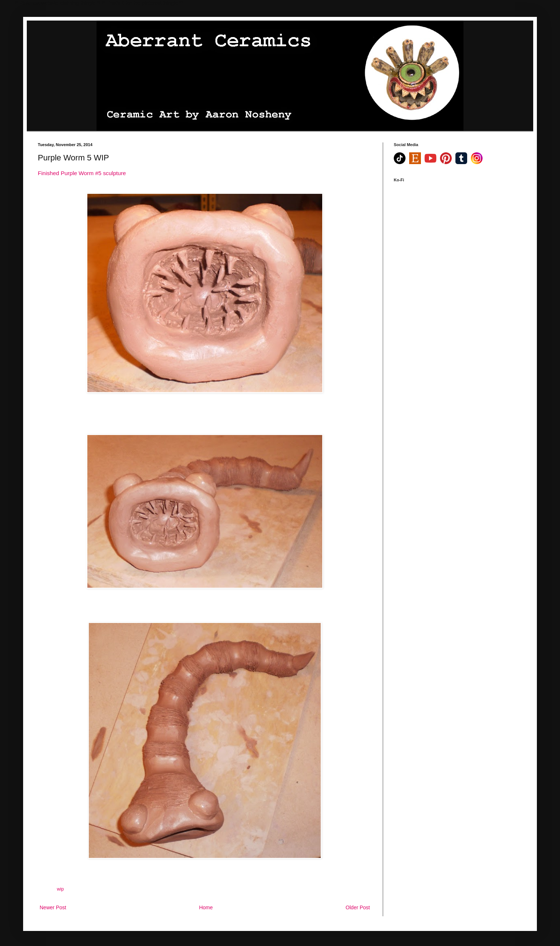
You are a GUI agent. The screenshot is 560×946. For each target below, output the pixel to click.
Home (206, 907)
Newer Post (53, 907)
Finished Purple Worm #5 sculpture (82, 173)
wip (60, 889)
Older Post (358, 907)
